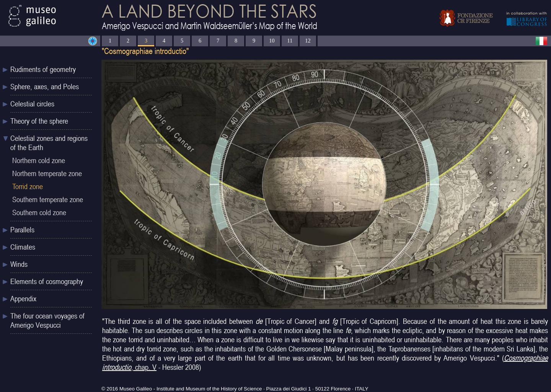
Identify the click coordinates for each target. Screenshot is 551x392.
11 (290, 41)
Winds (19, 264)
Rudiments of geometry (43, 69)
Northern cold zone (39, 160)
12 (308, 41)
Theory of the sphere (39, 121)
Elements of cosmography (47, 281)
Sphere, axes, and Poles (45, 87)
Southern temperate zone (48, 199)
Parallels (22, 230)
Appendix (23, 299)
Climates (23, 247)
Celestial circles (32, 104)
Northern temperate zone (47, 173)
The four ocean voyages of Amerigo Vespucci (47, 320)
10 (272, 41)
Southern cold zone (39, 212)
